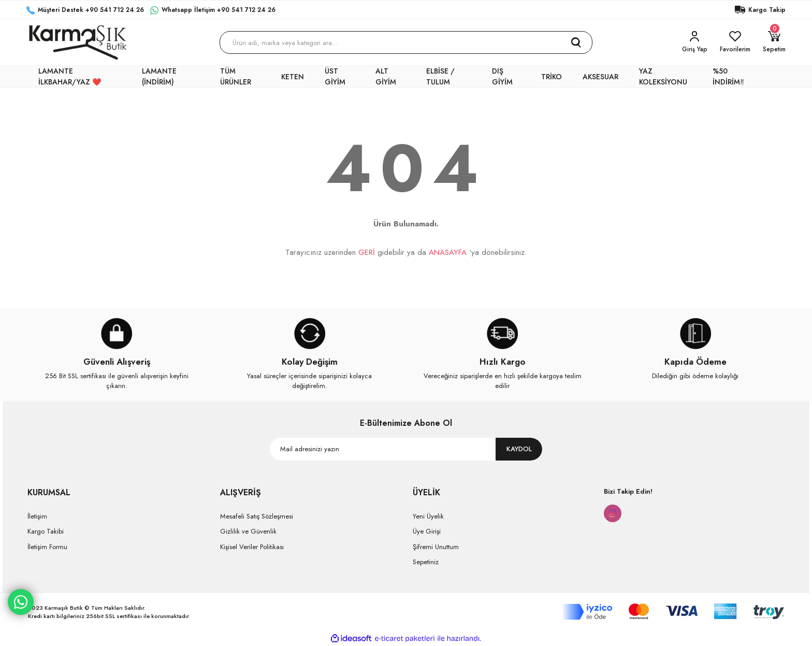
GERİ (367, 252)
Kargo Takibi (46, 531)
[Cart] (774, 42)
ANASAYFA (448, 252)
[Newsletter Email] (406, 449)
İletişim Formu (47, 547)
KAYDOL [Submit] (519, 449)
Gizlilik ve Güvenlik (248, 531)
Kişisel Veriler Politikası (252, 547)
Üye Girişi (427, 531)
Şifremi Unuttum (436, 547)
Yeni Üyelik (428, 516)
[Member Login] (695, 42)
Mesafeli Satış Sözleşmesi (257, 516)
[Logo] (78, 42)
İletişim (37, 516)
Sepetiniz (426, 562)
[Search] (406, 42)
